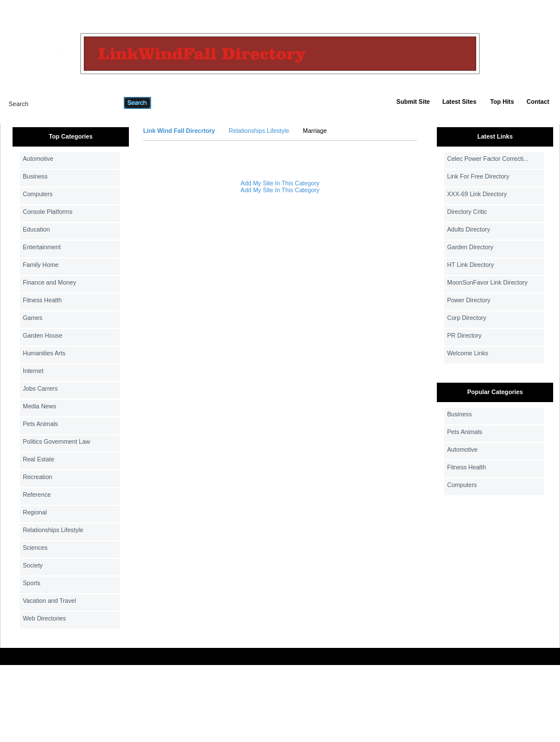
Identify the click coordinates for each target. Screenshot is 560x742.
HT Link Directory (470, 265)
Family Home (41, 265)
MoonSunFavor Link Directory (487, 282)
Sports (32, 583)
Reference (37, 494)
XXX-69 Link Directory (477, 194)
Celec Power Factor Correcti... (488, 159)
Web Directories (44, 618)
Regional (35, 512)
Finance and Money (50, 282)
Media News (40, 406)
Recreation (38, 477)
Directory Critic (467, 212)
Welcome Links (468, 353)
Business (35, 176)
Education (36, 229)
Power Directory (469, 300)
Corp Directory (467, 318)
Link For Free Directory (478, 176)
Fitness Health (42, 300)
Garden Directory (470, 247)
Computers (38, 194)
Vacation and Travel (49, 601)
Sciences (35, 548)
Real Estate (38, 459)
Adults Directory (468, 229)
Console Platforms (48, 212)
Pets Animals (40, 424)
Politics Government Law (56, 441)
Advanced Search (181, 103)
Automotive (38, 159)
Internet (33, 371)
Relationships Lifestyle (53, 530)
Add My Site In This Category (280, 183)
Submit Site (413, 102)
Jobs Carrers (40, 388)
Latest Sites (460, 102)
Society (33, 565)
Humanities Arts (44, 353)
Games (33, 318)
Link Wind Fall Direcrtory (179, 131)
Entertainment (42, 247)
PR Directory (464, 335)
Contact (538, 102)
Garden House (42, 335)
